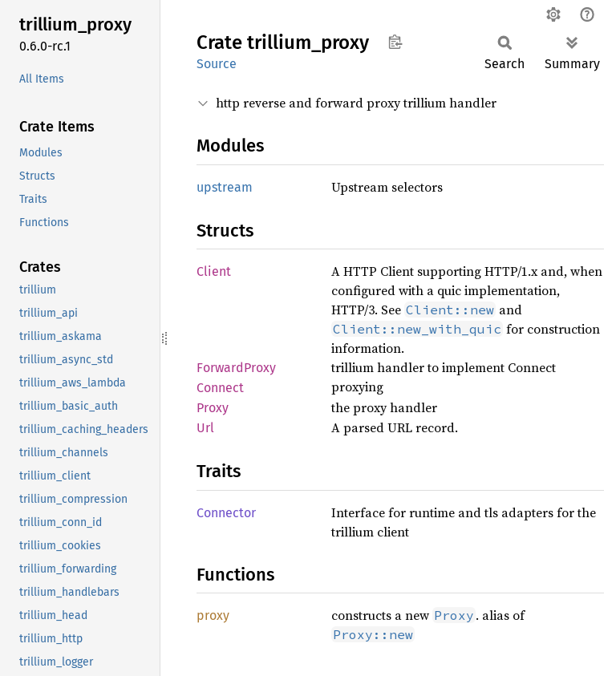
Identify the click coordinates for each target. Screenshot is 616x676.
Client (214, 271)
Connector (226, 513)
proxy (213, 615)
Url (205, 428)
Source (217, 64)
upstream (225, 187)
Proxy (213, 408)
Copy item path (395, 42)
